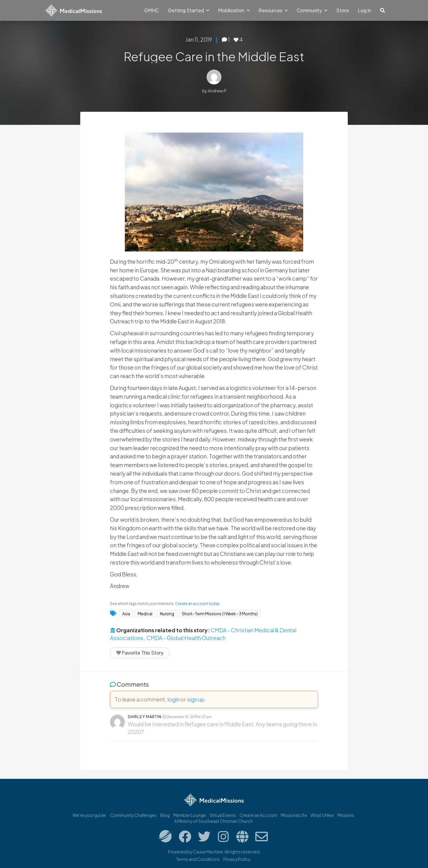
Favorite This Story (140, 653)
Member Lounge (190, 815)
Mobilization (234, 10)
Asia (126, 613)
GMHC (152, 10)
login (173, 699)
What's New (322, 815)
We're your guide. (90, 815)
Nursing (167, 613)
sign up (196, 699)
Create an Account (258, 815)
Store (343, 10)
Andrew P (217, 91)
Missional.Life (294, 815)
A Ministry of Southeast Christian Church (213, 821)
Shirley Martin (145, 717)
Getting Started (189, 10)
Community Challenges (133, 815)
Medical (145, 613)
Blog (165, 815)
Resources (273, 10)
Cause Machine (208, 852)
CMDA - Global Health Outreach (186, 638)
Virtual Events (223, 815)
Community (312, 10)
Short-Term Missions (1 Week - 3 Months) (220, 613)
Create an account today (197, 604)
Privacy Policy (237, 859)
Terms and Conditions (198, 859)
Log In (365, 10)
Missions (346, 815)
